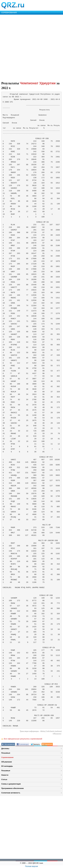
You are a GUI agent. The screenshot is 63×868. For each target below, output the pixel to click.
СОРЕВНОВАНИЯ (9, 13)
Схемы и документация (11, 784)
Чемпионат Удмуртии (38, 83)
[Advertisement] (32, 47)
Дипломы (5, 749)
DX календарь (7, 766)
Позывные (6, 753)
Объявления (7, 762)
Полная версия (32, 866)
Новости (5, 775)
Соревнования (7, 757)
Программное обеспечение (12, 788)
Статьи (4, 779)
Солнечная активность (11, 793)
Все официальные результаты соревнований (23, 739)
